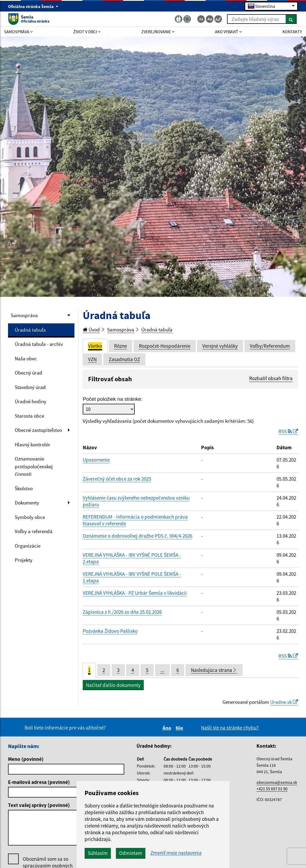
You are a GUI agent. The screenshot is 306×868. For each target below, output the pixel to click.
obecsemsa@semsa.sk (277, 782)
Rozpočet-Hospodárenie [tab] (165, 346)
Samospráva (24, 315)
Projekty (24, 560)
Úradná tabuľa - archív (39, 344)
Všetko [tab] (95, 346)
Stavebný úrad (30, 387)
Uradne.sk (284, 702)
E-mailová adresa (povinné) (39, 782)
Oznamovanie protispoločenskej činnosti (34, 466)
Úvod (91, 330)
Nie (180, 728)
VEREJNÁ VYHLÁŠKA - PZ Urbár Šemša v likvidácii (135, 593)
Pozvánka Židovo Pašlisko (110, 631)
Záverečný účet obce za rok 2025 (117, 479)
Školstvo (24, 488)
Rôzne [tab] (120, 346)
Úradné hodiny (31, 401)
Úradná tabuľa (30, 330)
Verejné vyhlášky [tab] (220, 346)
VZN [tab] (92, 359)
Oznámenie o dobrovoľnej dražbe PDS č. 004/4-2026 (137, 536)
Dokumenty (27, 503)
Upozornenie (96, 460)
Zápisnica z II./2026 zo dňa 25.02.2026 (122, 612)
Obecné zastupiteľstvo (38, 430)
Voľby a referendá (34, 531)
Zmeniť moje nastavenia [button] (176, 853)
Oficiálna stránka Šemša (33, 6)
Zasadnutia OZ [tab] (124, 359)
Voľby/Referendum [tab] (270, 346)
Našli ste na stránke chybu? (230, 728)
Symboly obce (30, 517)
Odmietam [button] (131, 853)
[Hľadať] (291, 19)
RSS (288, 431)
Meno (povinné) (26, 759)
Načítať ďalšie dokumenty (113, 685)
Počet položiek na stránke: (113, 399)
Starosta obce (29, 416)
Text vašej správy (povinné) (39, 805)
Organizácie (28, 546)
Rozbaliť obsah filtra (271, 378)
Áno (168, 728)
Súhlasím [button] (98, 853)
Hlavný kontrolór (33, 444)
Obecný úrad (29, 373)
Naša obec (26, 358)
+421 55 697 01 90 (272, 789)
